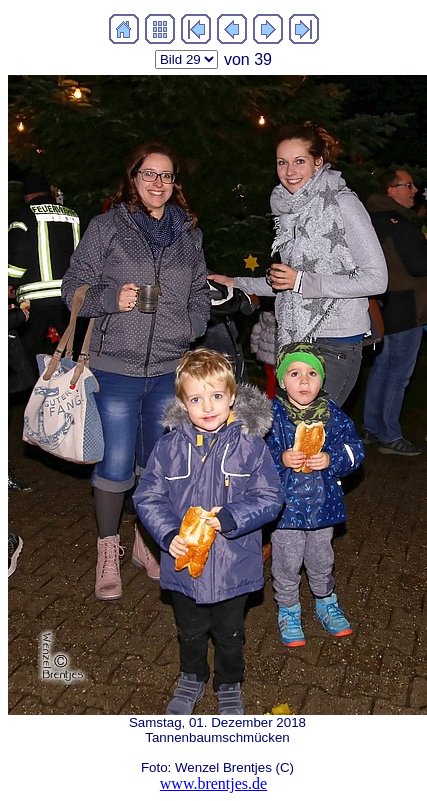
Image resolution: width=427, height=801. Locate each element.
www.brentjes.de (213, 783)
